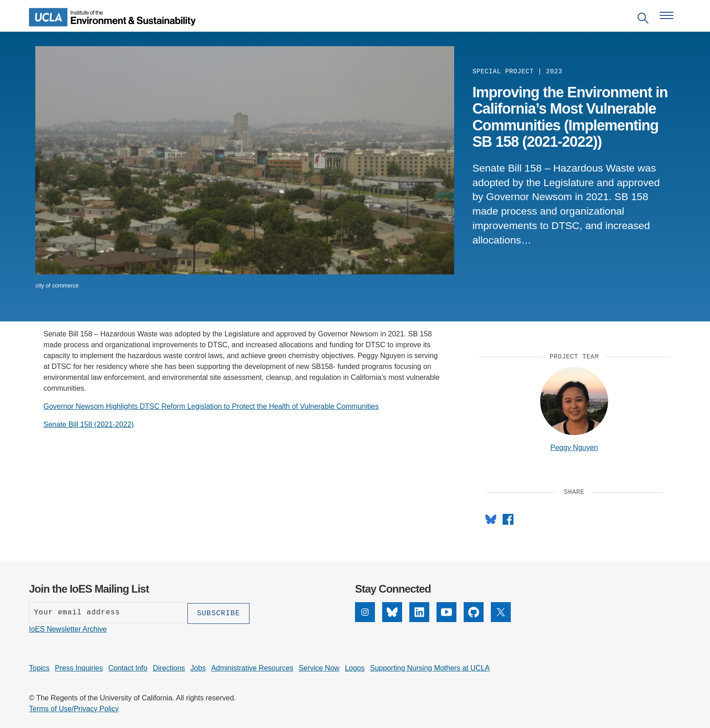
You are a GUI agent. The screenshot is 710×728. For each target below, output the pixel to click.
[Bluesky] (392, 620)
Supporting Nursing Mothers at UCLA (430, 667)
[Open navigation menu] (667, 15)
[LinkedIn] (419, 620)
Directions (169, 667)
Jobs (198, 667)
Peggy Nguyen (574, 448)
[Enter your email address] (108, 613)
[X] (501, 620)
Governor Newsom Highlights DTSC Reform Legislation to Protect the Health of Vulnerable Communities (211, 406)
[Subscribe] (218, 613)
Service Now (319, 667)
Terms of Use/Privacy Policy (74, 708)
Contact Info (128, 667)
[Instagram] (365, 620)
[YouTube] (446, 620)
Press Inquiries (79, 667)
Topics (39, 667)
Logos (355, 667)
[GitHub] (474, 620)
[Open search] (643, 20)
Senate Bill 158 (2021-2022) (89, 424)
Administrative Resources (252, 667)
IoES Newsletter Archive (68, 628)
